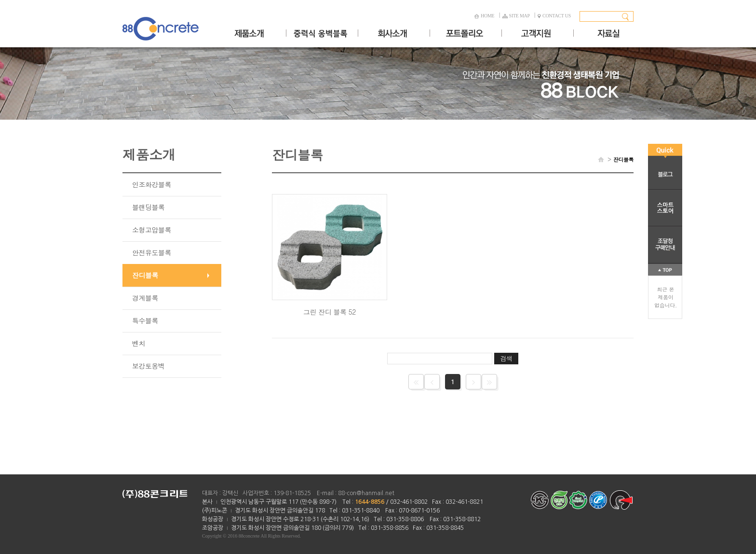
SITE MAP (516, 16)
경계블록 (145, 298)
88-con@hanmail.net (366, 493)
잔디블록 (145, 275)
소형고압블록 (152, 230)
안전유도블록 (152, 252)
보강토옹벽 (148, 366)
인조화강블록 (152, 184)
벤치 (139, 343)
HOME (484, 16)
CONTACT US (554, 16)
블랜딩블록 (148, 207)
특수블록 (145, 320)
